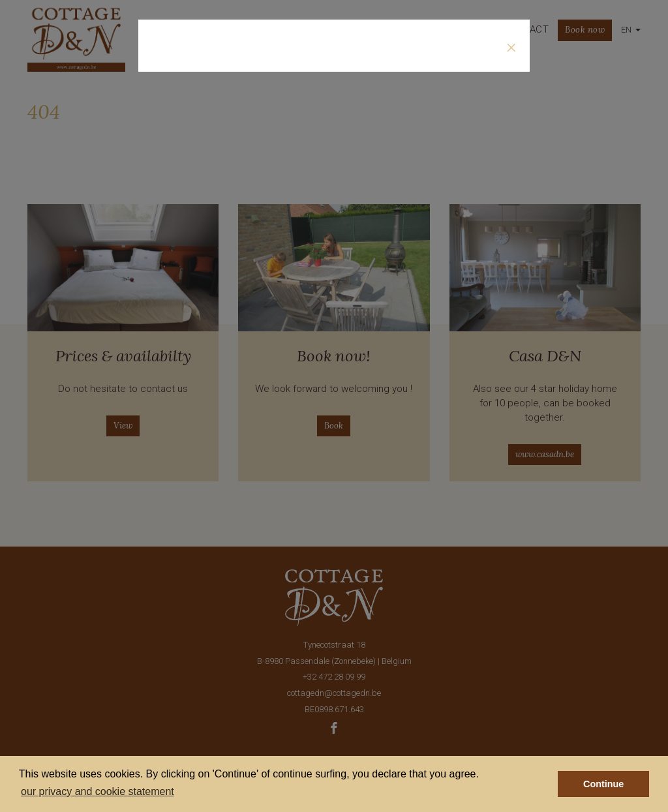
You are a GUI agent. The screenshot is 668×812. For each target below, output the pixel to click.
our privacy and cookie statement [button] (98, 791)
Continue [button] (603, 784)
